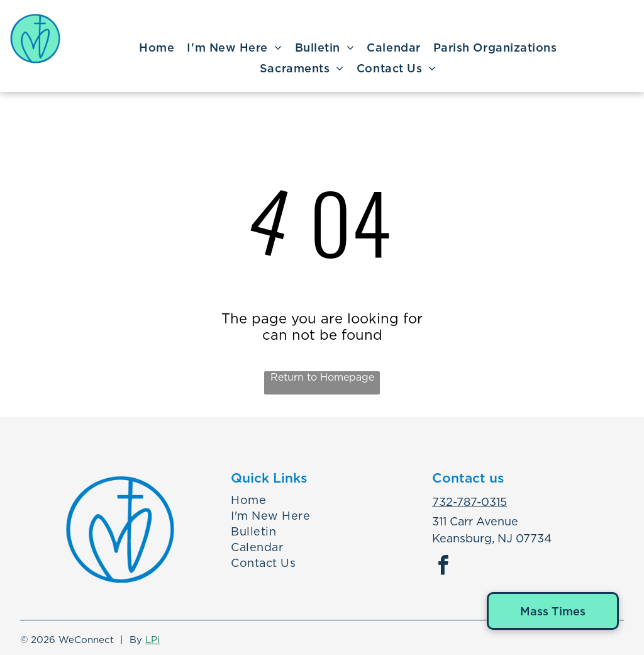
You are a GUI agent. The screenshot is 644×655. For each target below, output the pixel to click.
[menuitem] (157, 48)
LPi (153, 640)
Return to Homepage (322, 377)
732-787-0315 (469, 502)
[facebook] (443, 567)
